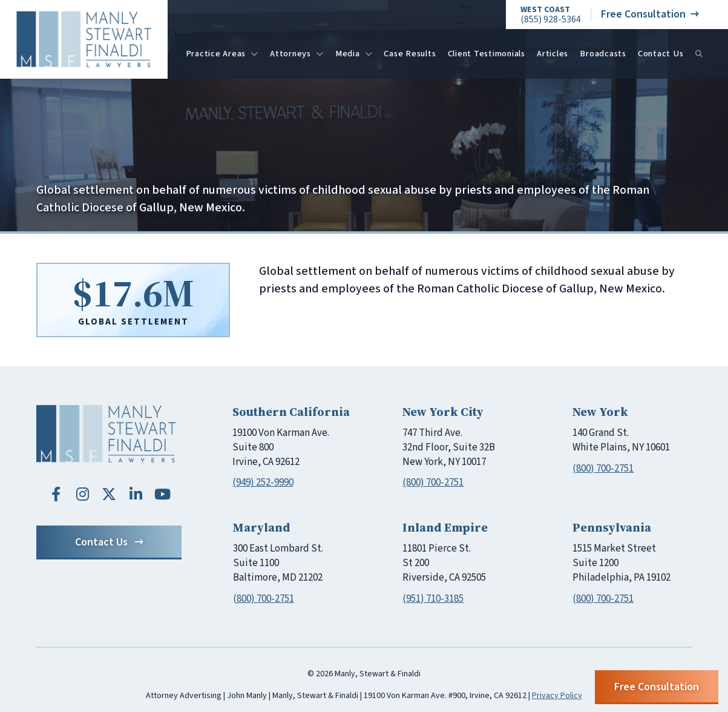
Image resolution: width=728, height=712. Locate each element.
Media (354, 54)
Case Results (410, 54)
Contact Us (661, 54)
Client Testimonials (487, 54)
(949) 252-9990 (263, 483)
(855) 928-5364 (551, 15)
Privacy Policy (557, 696)
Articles (553, 54)
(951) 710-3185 (433, 599)
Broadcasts (603, 54)
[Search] (699, 54)
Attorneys (297, 54)
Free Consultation (650, 14)
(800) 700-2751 (433, 483)
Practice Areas (222, 54)
